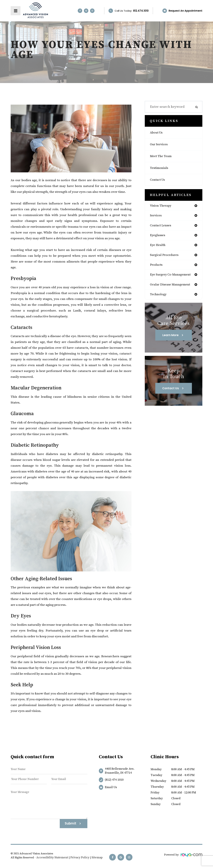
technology (159, 299)
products (157, 268)
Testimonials (160, 168)
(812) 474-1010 (114, 780)
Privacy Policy (75, 858)
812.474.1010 (141, 11)
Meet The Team (162, 156)
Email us (111, 787)
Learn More (170, 340)
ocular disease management (172, 288)
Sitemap (90, 858)
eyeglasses (158, 237)
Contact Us (159, 180)
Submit (70, 823)
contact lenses (162, 227)
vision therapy (162, 206)
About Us (157, 133)
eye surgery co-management (173, 278)
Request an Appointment (185, 11)
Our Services (160, 144)
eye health (159, 247)
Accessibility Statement (50, 858)
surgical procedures (166, 257)
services (157, 216)
